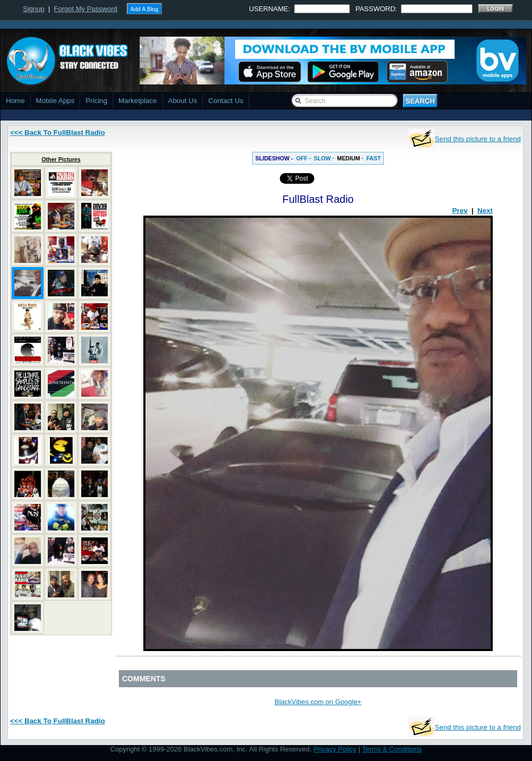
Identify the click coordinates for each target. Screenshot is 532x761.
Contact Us (226, 101)
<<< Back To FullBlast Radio (58, 132)
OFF (302, 158)
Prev (460, 211)
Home (15, 101)
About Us (183, 101)
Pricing (96, 101)
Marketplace (138, 101)
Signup (33, 9)
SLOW (322, 158)
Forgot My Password (86, 9)
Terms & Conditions (392, 749)
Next (485, 211)
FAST (374, 158)
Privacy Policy (335, 749)
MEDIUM (349, 158)
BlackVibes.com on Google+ (318, 702)
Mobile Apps (55, 101)
